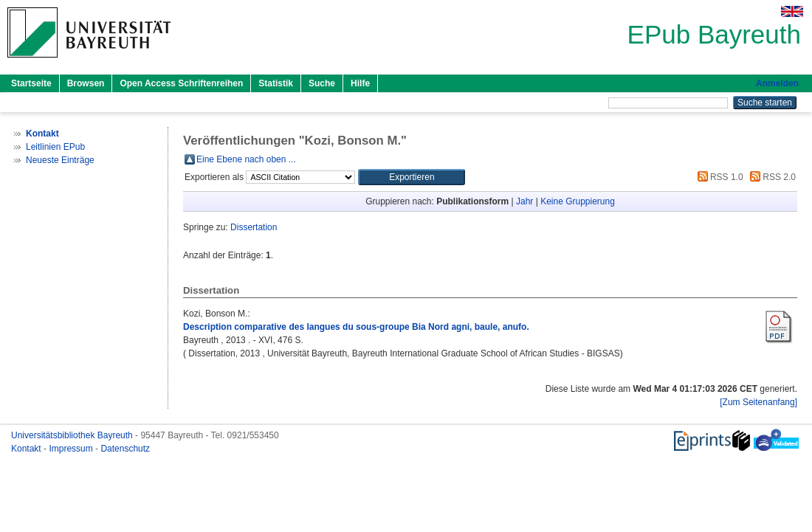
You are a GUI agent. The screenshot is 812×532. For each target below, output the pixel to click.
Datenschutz (125, 449)
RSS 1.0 (718, 177)
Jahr (524, 201)
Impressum (72, 449)
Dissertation (254, 227)
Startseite (31, 83)
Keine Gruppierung (578, 201)
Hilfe (360, 83)
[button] (412, 177)
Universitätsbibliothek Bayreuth (73, 435)
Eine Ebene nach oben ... (246, 159)
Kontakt (27, 449)
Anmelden (777, 83)
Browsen (86, 83)
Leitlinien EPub (55, 147)
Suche (322, 83)
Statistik (276, 83)
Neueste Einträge (60, 160)
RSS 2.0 (771, 177)
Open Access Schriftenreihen (181, 83)
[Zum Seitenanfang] (758, 402)
